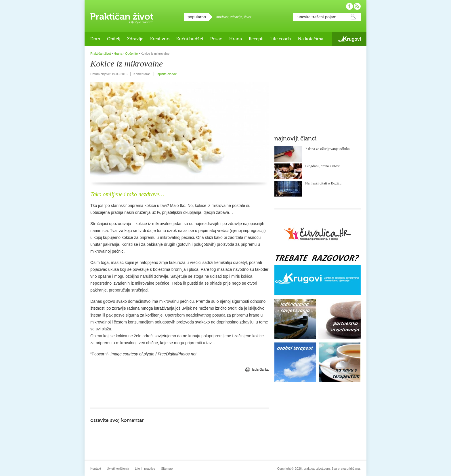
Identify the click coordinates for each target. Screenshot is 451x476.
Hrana (236, 39)
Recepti (256, 39)
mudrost (222, 17)
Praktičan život (122, 16)
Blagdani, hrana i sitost (322, 166)
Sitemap (167, 469)
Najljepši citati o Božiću (323, 183)
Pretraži (353, 17)
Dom (95, 39)
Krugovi (349, 39)
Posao (216, 39)
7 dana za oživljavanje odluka (327, 149)
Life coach (281, 39)
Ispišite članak (167, 74)
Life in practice (145, 469)
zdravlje (236, 17)
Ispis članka (260, 370)
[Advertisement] (179, 390)
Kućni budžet (190, 39)
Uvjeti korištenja (118, 469)
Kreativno (160, 39)
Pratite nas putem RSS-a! (357, 6)
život (248, 17)
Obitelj (114, 39)
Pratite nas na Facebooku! (349, 6)
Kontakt (96, 469)
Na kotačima (311, 39)
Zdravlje (135, 39)
